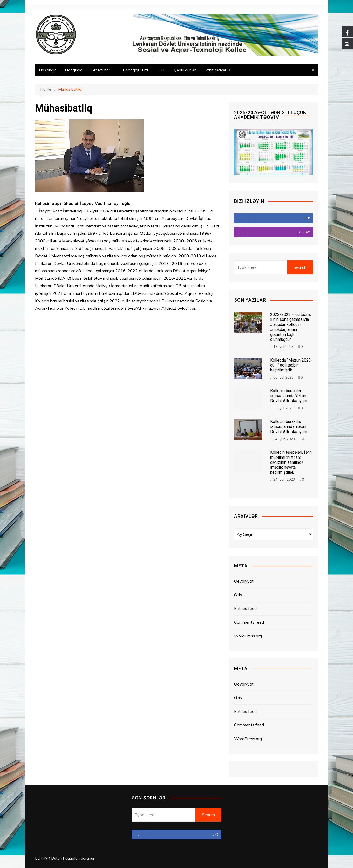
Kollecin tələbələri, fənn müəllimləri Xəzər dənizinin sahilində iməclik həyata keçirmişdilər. (291, 462)
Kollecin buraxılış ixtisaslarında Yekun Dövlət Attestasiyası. (289, 396)
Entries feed (245, 608)
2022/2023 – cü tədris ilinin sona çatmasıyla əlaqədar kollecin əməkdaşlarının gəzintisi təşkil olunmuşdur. (291, 327)
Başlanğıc (47, 70)
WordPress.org (248, 636)
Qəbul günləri (185, 70)
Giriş (238, 595)
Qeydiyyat (244, 581)
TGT (161, 70)
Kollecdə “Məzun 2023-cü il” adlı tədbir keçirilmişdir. (291, 365)
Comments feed (249, 622)
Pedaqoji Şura (135, 70)
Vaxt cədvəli (216, 70)
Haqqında (74, 70)
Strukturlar (101, 70)
